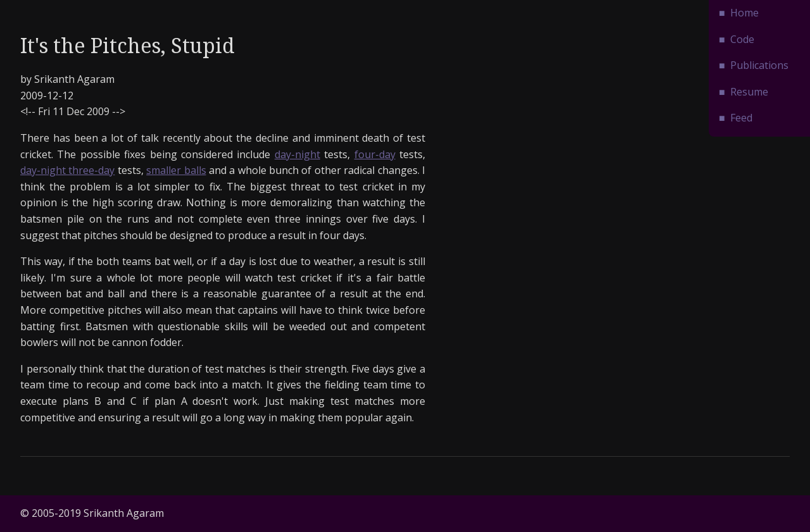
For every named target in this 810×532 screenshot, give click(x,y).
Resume (749, 92)
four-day (375, 154)
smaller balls (176, 170)
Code (742, 39)
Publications (759, 65)
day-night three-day (67, 170)
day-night (297, 154)
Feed (741, 118)
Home (745, 13)
